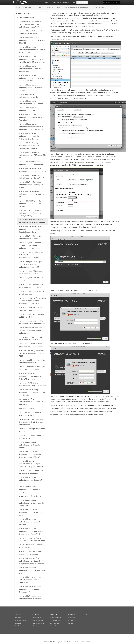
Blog (74, 2)
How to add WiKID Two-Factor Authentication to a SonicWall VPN (32, 177)
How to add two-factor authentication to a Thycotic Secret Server (32, 570)
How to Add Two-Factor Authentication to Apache (29, 96)
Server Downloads (56, 618)
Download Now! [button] (82, 2)
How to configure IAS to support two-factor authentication (31, 272)
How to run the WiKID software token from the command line (31, 345)
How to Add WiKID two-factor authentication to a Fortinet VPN (31, 163)
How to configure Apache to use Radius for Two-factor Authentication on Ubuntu (31, 255)
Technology (18, 623)
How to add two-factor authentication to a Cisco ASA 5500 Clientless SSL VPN (32, 78)
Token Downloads (56, 620)
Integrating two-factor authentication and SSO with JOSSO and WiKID (32, 402)
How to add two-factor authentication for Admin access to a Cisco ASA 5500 (32, 50)
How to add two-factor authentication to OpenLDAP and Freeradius (31, 117)
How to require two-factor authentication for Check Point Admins (31, 445)
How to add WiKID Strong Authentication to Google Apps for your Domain (32, 392)
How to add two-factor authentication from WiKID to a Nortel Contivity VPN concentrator (32, 59)
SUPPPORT (36, 615)
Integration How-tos (38, 623)
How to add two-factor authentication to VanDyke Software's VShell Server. (29, 136)
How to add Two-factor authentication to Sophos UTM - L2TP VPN (31, 489)
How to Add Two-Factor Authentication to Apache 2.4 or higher (31, 512)
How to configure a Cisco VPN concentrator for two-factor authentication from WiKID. (30, 245)
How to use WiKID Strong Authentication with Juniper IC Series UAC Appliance (30, 376)
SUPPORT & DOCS (23, 13)
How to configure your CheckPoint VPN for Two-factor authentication (32, 322)
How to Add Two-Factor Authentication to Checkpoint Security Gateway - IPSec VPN (30, 454)
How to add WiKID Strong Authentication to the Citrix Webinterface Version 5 (29, 146)
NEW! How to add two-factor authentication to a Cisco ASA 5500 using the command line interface (32, 561)
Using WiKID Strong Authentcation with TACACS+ (32, 430)
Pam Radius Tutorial (27, 409)
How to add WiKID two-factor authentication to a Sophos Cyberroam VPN (30, 589)
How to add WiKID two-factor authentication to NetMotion (30, 597)
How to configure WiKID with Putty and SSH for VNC (32, 316)
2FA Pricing (18, 618)
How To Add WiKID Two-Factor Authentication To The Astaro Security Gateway (30, 213)
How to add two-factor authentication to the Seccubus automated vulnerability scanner (31, 127)
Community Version (20, 620)
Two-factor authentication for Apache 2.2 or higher (30, 414)
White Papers (19, 626)
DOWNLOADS (55, 615)
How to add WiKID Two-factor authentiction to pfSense (30, 237)
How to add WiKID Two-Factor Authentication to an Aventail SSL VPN (32, 194)
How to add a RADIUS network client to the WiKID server (30, 32)
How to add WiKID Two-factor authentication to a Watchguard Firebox (31, 185)
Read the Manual (38, 620)
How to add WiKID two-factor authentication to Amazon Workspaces (30, 580)
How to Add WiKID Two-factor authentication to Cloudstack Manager (30, 204)
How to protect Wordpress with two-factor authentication (31, 338)
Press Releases (73, 620)
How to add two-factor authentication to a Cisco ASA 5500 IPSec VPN (32, 522)
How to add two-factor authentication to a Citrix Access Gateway (31, 88)
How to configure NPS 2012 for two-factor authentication (31, 553)
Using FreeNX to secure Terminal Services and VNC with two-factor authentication (32, 422)
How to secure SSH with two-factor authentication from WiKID (32, 361)
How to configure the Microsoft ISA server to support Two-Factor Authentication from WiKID (32, 301)
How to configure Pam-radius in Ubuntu (31, 279)
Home (18, 7)
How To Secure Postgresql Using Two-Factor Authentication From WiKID (31, 353)
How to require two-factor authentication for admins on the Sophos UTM (31, 503)
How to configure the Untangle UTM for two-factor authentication (32, 539)
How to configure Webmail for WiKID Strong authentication (30, 309)
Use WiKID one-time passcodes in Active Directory (32, 546)
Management (72, 618)
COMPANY (72, 615)
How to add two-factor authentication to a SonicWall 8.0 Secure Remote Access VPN (31, 531)
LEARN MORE (19, 615)
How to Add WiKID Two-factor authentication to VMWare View (32, 221)
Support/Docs (56, 2)
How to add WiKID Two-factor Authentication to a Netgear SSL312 (32, 170)
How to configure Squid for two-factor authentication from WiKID (32, 286)
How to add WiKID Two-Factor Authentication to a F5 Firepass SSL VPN (32, 155)
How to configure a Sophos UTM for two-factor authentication (31, 472)
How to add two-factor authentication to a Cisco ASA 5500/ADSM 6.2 (30, 69)
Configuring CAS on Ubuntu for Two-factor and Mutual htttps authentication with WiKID (31, 24)
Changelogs (36, 626)
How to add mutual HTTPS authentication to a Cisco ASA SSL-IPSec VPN (32, 40)
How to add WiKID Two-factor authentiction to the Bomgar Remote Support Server (30, 229)
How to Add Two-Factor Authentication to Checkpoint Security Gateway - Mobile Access (32, 464)
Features (66, 2)
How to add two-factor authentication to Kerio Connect (31, 102)
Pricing (46, 2)
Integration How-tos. (26, 17)
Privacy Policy (54, 626)
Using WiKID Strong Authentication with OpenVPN (32, 437)
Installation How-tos (38, 618)
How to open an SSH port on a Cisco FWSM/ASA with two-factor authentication (31, 330)
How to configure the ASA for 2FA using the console (32, 293)
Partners (71, 623)
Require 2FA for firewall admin (30, 496)
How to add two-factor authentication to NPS (27, 109)
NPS (74, 414)
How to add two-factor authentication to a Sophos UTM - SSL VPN (32, 480)
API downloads (55, 623)
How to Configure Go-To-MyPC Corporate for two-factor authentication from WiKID (31, 264)
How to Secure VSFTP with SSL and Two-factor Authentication (32, 368)
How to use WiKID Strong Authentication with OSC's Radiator (32, 384)
